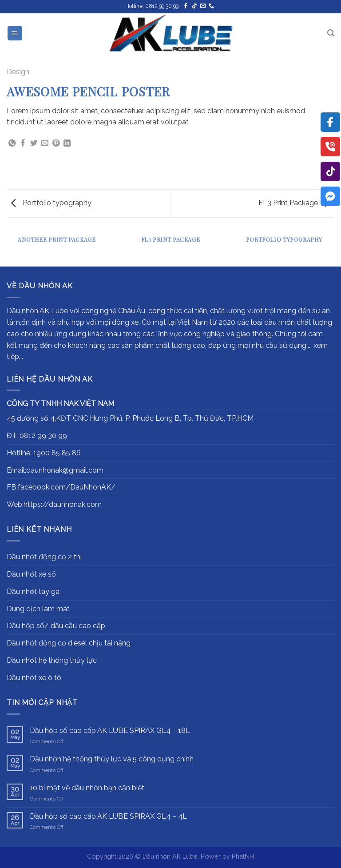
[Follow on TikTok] (194, 6)
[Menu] (15, 33)
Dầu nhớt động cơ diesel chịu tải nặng (69, 643)
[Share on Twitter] (34, 143)
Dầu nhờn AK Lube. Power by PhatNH (198, 856)
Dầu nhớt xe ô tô (34, 678)
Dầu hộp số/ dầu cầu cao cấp (56, 626)
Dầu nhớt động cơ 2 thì (44, 557)
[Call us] (211, 6)
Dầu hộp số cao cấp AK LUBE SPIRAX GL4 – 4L (108, 816)
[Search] (331, 33)
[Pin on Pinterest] (56, 143)
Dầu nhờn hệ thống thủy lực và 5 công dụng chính (112, 759)
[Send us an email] (203, 6)
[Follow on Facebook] (186, 6)
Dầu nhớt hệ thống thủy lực (52, 660)
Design (18, 72)
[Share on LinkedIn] (67, 143)
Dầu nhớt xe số (31, 574)
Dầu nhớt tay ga (33, 591)
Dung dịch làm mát (38, 609)
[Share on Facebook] (23, 143)
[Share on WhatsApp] (12, 143)
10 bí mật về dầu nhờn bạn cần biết (87, 788)
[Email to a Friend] (45, 143)
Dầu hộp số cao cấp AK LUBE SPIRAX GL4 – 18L (110, 731)
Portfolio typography (51, 203)
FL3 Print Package (294, 203)
